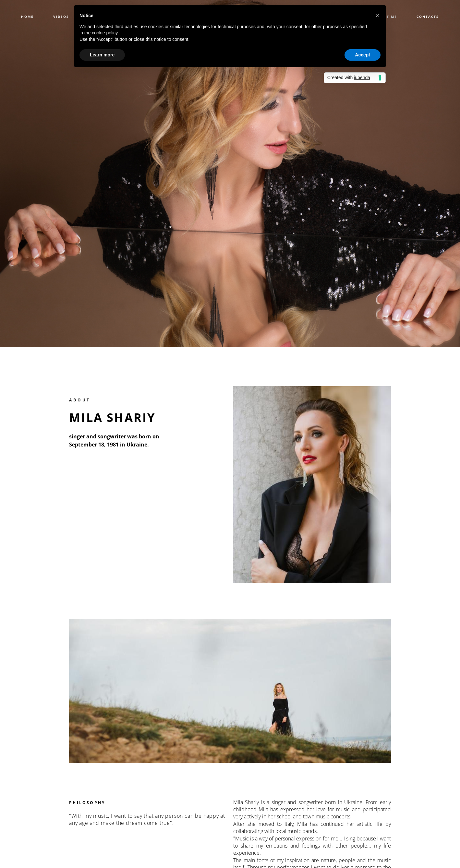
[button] (377, 16)
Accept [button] (363, 55)
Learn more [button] (102, 55)
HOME (27, 17)
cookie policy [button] (105, 33)
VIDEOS (61, 17)
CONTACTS (428, 17)
